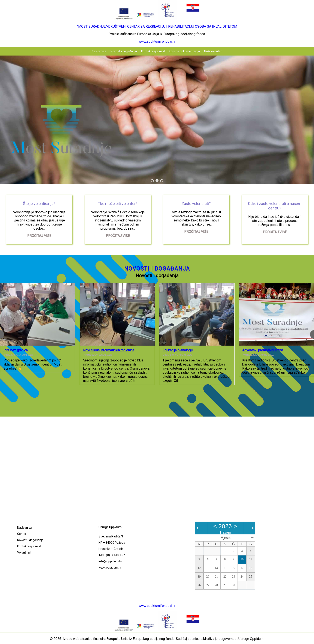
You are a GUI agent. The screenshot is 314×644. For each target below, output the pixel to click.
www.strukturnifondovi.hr (157, 41)
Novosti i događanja (124, 51)
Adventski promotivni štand (263, 350)
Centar (22, 534)
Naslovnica (99, 51)
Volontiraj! (24, 552)
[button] (152, 181)
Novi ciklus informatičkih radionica (109, 350)
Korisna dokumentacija (184, 51)
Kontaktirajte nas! (153, 51)
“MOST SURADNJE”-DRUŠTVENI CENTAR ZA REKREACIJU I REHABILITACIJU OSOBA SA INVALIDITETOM (157, 26)
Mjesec (226, 538)
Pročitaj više (39, 236)
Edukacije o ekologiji (178, 350)
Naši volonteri (213, 51)
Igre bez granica (16, 350)
